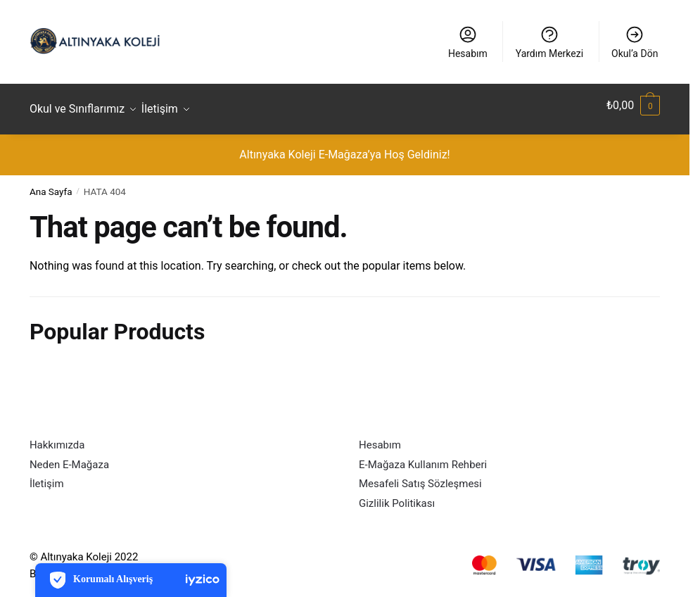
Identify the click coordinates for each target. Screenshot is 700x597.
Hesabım (468, 42)
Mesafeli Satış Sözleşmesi (420, 476)
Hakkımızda (57, 437)
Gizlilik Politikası (397, 495)
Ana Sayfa (51, 184)
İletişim (47, 476)
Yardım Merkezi (549, 42)
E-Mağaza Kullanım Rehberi (423, 456)
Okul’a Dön (635, 42)
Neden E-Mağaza (69, 456)
